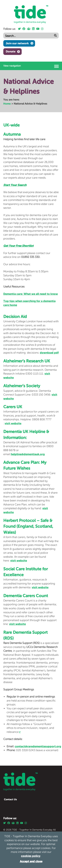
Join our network (17, 43)
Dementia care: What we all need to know (31, 294)
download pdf (49, 353)
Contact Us (10, 799)
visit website (13, 423)
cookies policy (31, 856)
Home (7, 104)
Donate (11, 51)
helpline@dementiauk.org (28, 454)
